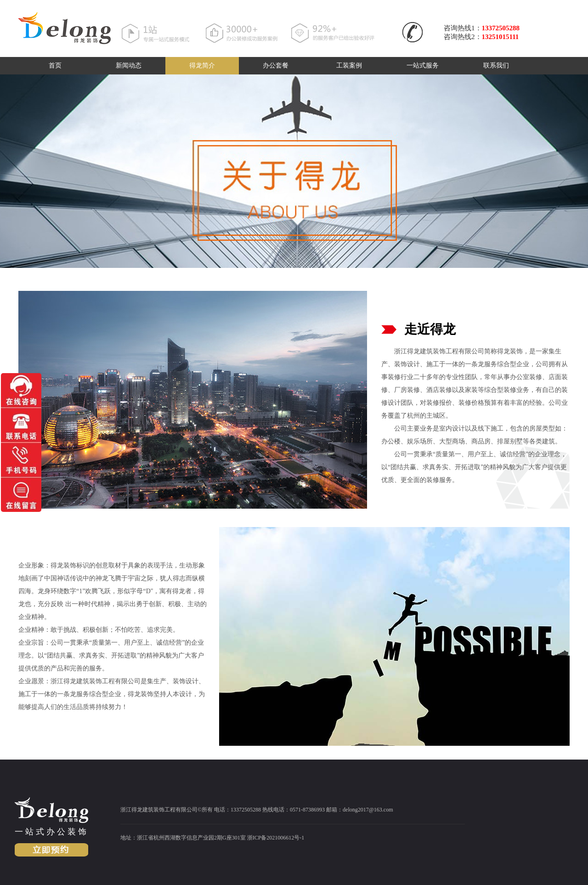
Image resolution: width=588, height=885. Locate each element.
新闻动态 (129, 65)
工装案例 (349, 65)
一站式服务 (423, 65)
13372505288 (501, 28)
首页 (55, 65)
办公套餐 (276, 65)
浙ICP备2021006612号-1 (276, 838)
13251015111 (500, 37)
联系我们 (496, 65)
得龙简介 (202, 65)
